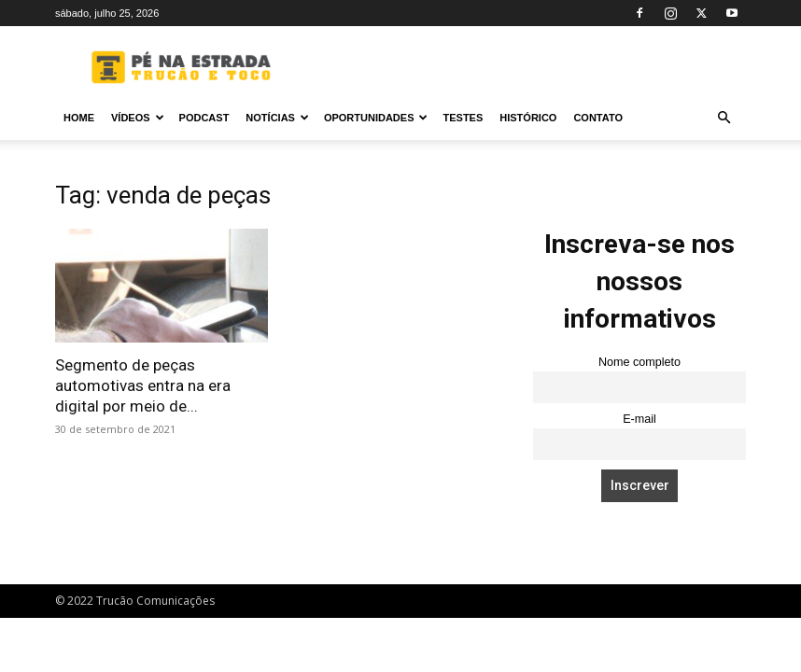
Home (79, 118)
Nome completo (639, 362)
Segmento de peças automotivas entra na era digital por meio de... (143, 385)
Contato (598, 118)
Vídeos (138, 118)
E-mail (639, 419)
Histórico (528, 118)
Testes (463, 118)
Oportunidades (376, 118)
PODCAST (204, 118)
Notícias (277, 118)
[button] (724, 118)
